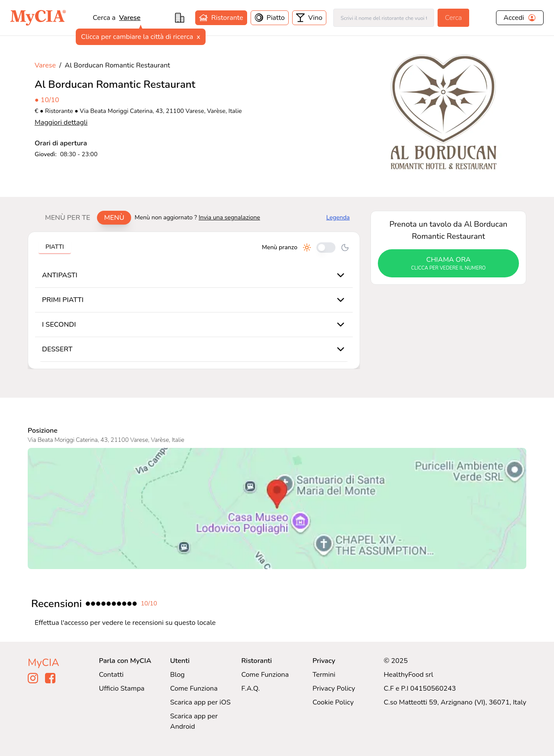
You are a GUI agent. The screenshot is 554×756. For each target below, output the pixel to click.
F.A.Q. (250, 688)
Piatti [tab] (55, 247)
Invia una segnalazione (229, 217)
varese (130, 18)
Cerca (453, 18)
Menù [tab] (114, 218)
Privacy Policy (334, 688)
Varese (45, 65)
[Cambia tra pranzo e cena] (326, 248)
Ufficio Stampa (122, 688)
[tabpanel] (194, 300)
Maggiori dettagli (61, 122)
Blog (177, 675)
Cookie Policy (333, 702)
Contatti (111, 675)
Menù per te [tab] (68, 218)
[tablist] (85, 218)
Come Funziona (194, 688)
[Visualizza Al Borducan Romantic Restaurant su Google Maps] (277, 508)
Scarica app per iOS (200, 702)
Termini (324, 675)
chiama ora (448, 264)
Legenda (338, 217)
